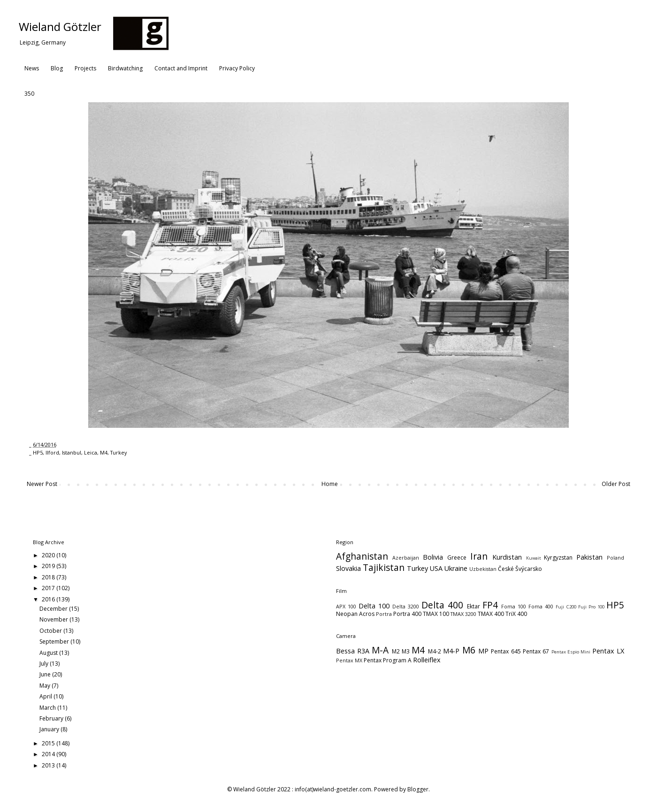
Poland (615, 558)
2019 (49, 566)
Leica (91, 452)
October (51, 631)
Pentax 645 (506, 651)
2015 (49, 743)
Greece (457, 558)
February (52, 718)
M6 (469, 650)
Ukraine (456, 568)
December (54, 609)
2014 (49, 754)
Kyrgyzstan (558, 558)
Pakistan (589, 557)
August (49, 653)
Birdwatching (125, 68)
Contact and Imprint (181, 68)
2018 (49, 577)
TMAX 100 (436, 614)
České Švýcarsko (520, 569)
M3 (406, 651)
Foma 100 (514, 606)
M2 (396, 651)
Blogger (418, 789)
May (46, 686)
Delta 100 (374, 606)
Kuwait (534, 558)
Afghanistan (362, 556)
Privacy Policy (237, 68)
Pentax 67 (536, 651)
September (55, 641)
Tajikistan (384, 567)
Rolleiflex (427, 660)
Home (330, 484)
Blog (57, 68)
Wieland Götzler (60, 27)
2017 (49, 588)
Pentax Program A (388, 660)
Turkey (118, 452)
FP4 (490, 605)
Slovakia (348, 568)
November (54, 619)
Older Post (616, 484)
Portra (384, 614)
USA (436, 568)
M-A (380, 650)
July (45, 664)
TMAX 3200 (463, 614)
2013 (49, 765)
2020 (49, 555)
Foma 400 (541, 606)
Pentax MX (349, 660)
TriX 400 (516, 614)
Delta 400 (442, 605)
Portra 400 (407, 614)
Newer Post (42, 484)
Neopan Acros (355, 614)
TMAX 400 (491, 614)
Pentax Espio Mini (571, 652)
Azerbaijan (406, 558)
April (46, 696)
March (48, 708)
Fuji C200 (566, 607)
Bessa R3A (353, 651)
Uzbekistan (483, 569)
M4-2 (435, 651)
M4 (104, 452)
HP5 (38, 452)
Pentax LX (608, 651)
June (46, 674)
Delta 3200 (406, 606)
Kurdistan (507, 557)
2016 (49, 599)
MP (483, 651)
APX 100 (346, 606)
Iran (479, 556)
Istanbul (72, 452)
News (32, 68)
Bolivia (433, 557)
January (50, 729)
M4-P (451, 651)
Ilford (52, 452)
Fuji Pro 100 (591, 607)
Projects (85, 68)
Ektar (474, 606)
